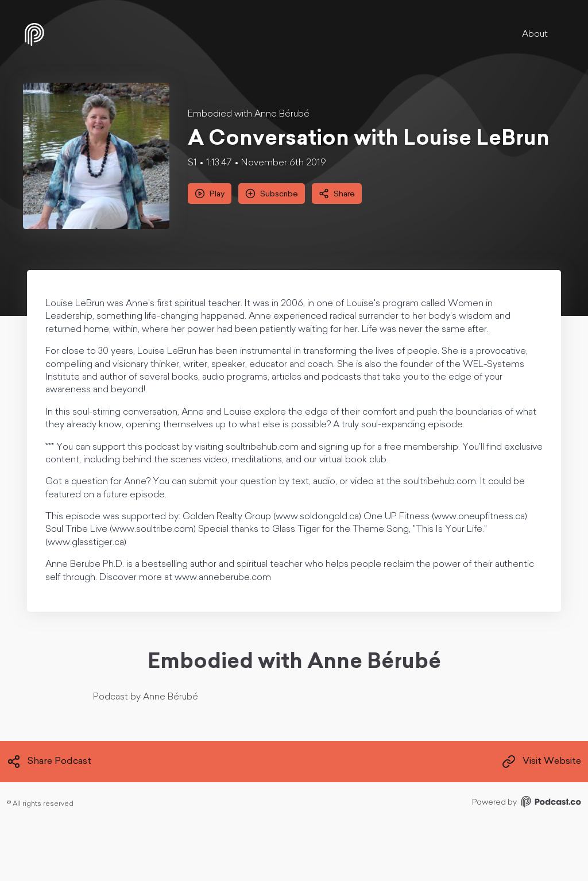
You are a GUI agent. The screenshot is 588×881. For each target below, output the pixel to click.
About (535, 34)
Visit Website (541, 762)
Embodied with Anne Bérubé (249, 114)
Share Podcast (49, 762)
